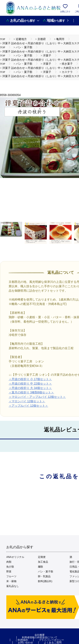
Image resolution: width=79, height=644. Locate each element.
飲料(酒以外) (45, 581)
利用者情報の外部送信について (40, 637)
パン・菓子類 (46, 572)
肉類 (9, 562)
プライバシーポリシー (51, 640)
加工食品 (43, 562)
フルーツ (11, 576)
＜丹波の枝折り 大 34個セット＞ (30, 388)
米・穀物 (11, 581)
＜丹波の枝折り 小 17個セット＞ (30, 379)
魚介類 (10, 567)
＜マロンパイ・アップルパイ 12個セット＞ (37, 397)
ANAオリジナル (15, 557)
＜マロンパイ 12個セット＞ (27, 401)
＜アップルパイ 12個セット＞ (28, 406)
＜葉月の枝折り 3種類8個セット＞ (31, 392)
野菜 (9, 572)
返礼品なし (13, 586)
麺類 (40, 567)
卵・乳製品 (44, 576)
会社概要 (40, 635)
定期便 (42, 557)
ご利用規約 (22, 640)
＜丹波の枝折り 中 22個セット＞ (30, 383)
